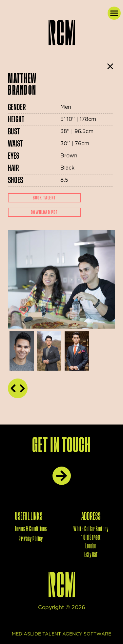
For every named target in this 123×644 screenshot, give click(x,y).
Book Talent (44, 198)
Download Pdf (44, 212)
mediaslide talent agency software (61, 634)
